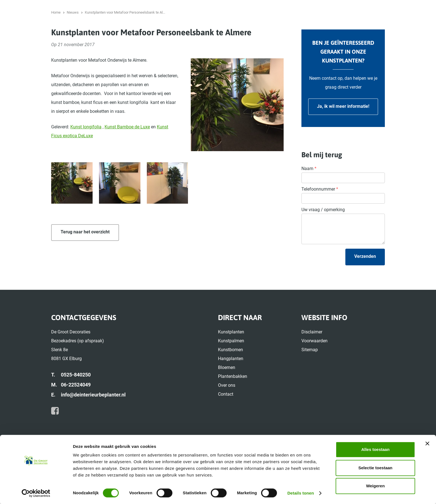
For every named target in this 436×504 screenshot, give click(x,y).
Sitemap (310, 391)
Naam (309, 209)
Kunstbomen (261, 26)
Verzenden (365, 297)
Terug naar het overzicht (85, 273)
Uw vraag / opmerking (323, 250)
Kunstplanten (194, 26)
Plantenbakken (354, 26)
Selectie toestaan (376, 468)
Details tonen (300, 493)
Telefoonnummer (320, 230)
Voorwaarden (314, 382)
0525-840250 (52, 7)
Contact (409, 26)
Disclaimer (312, 373)
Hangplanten (294, 26)
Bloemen (323, 26)
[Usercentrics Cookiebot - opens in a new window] (36, 493)
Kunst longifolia (86, 168)
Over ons (385, 26)
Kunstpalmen (227, 26)
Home (393, 7)
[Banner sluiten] (427, 443)
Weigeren (375, 486)
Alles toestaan (375, 449)
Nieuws (410, 7)
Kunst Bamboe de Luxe (127, 168)
